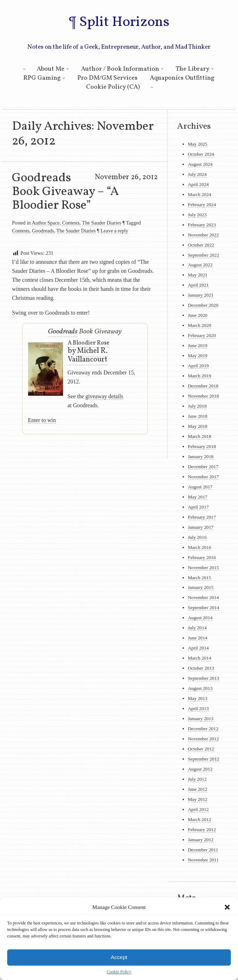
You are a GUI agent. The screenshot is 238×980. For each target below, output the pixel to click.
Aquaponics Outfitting (182, 78)
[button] (227, 907)
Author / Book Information (120, 69)
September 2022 (204, 255)
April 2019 (198, 366)
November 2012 (203, 739)
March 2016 (200, 547)
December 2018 (203, 386)
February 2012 (202, 830)
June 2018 (198, 416)
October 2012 (201, 749)
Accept (119, 957)
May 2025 (198, 144)
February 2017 (202, 517)
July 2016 (197, 537)
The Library (193, 69)
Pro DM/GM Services (107, 78)
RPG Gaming (42, 78)
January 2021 (201, 295)
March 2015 (200, 578)
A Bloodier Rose (89, 343)
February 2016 (202, 557)
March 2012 (200, 819)
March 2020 (200, 325)
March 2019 (200, 376)
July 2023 (197, 215)
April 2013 (198, 708)
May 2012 (198, 799)
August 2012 (200, 769)
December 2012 (203, 729)
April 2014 (198, 648)
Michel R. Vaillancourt (88, 355)
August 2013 (200, 688)
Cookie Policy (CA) (113, 87)
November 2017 (203, 477)
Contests (71, 223)
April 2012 (198, 809)
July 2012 (197, 779)
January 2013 (201, 719)
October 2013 (201, 668)
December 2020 (203, 305)
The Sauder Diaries (102, 223)
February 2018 (202, 446)
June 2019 (198, 345)
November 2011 (203, 860)
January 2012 (201, 840)
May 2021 (198, 275)
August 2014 (200, 618)
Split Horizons (124, 22)
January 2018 (201, 456)
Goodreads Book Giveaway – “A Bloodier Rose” (65, 192)
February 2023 (202, 225)
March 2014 (200, 658)
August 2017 (200, 487)
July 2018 (197, 406)
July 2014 (197, 628)
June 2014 (198, 638)
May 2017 (198, 497)
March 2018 (200, 436)
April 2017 (198, 507)
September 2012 (204, 759)
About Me (51, 69)
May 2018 (198, 426)
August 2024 (200, 164)
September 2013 (204, 678)
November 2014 (203, 597)
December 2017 (203, 467)
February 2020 (202, 335)
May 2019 (198, 356)
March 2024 (200, 194)
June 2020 (198, 315)
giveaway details (104, 396)
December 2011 (203, 850)
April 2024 (198, 184)
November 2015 (203, 567)
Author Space (46, 223)
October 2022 (201, 245)
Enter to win (42, 420)
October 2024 (201, 154)
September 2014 (204, 607)
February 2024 (202, 205)
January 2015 (201, 587)
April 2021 (198, 285)
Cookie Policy (119, 972)
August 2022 (200, 265)
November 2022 (203, 235)
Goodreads (43, 231)
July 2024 (197, 174)
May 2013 (198, 698)
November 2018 (203, 396)
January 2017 (201, 527)
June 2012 (198, 789)
